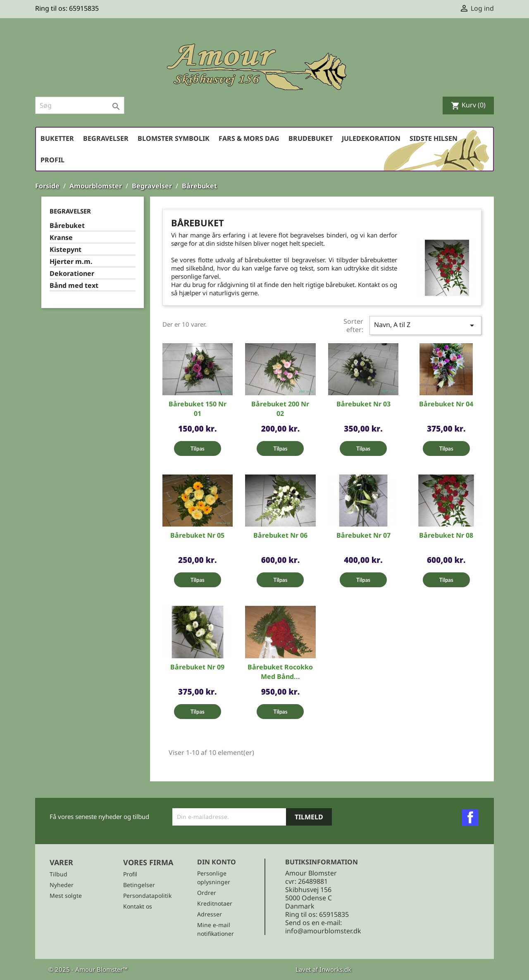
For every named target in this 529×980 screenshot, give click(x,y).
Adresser (210, 914)
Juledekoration (371, 138)
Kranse (61, 238)
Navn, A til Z (425, 325)
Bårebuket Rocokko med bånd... (280, 672)
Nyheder (62, 885)
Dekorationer (72, 274)
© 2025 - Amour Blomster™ (88, 969)
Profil (52, 160)
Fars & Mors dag (249, 138)
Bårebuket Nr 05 (197, 535)
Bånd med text (74, 286)
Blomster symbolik (174, 138)
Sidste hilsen (434, 138)
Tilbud (58, 874)
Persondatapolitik (147, 896)
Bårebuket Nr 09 (197, 667)
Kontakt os (138, 906)
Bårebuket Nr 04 (446, 404)
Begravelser (106, 138)
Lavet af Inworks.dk (323, 969)
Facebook (470, 817)
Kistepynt (66, 250)
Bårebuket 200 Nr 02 (280, 409)
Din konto (217, 862)
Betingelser (139, 885)
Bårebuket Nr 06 (280, 535)
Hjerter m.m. (71, 262)
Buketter (57, 138)
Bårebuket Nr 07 (363, 535)
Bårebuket (67, 226)
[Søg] (80, 105)
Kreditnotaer (215, 903)
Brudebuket (311, 138)
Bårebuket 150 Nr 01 (198, 409)
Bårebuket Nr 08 (446, 535)
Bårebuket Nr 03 (363, 404)
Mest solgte (66, 896)
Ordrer (207, 893)
